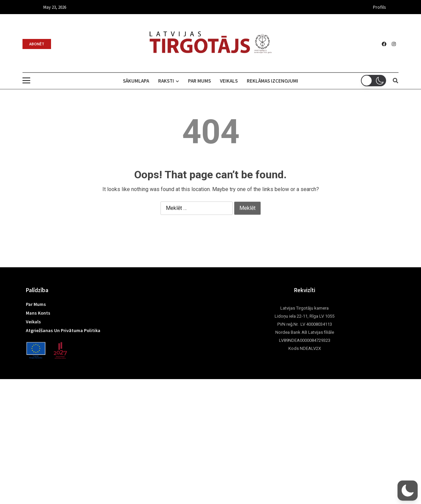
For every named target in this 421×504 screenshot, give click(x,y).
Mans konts (38, 313)
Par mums (199, 81)
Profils (380, 7)
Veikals (231, 81)
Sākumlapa (131, 81)
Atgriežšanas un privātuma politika (63, 330)
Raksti (166, 81)
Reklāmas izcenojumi (277, 81)
